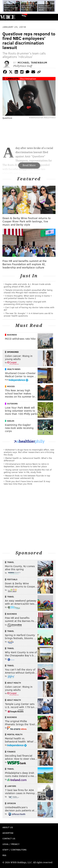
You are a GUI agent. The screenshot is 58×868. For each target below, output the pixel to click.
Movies (11, 386)
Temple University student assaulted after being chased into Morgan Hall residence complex (28, 291)
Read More (29, 165)
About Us (8, 827)
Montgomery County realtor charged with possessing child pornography (25, 303)
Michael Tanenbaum (32, 62)
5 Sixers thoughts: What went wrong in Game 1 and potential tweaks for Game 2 (28, 297)
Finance (11, 752)
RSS (4, 855)
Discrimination (28, 79)
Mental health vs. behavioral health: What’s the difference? (28, 459)
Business (12, 335)
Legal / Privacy (11, 844)
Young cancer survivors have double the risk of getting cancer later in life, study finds (28, 471)
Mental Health (15, 734)
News (24, 16)
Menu (53, 17)
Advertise (8, 833)
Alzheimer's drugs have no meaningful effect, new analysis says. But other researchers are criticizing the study (29, 452)
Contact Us (9, 838)
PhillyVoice (8, 17)
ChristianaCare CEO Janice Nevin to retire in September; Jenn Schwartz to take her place (26, 465)
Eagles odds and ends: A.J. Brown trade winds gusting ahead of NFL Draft (27, 285)
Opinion (11, 803)
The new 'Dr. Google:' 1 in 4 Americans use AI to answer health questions (28, 314)
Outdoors (12, 404)
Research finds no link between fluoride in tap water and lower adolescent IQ (27, 477)
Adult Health (14, 683)
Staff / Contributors (14, 850)
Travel (11, 562)
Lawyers (12, 786)
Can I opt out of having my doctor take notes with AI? (29, 309)
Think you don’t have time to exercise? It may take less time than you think (27, 482)
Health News (14, 369)
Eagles (11, 421)
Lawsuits (13, 79)
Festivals (12, 579)
